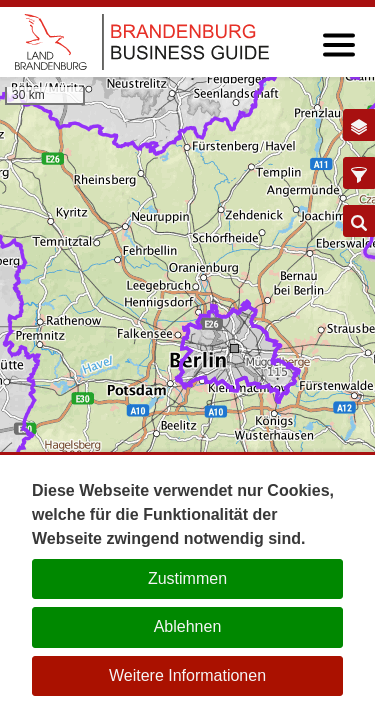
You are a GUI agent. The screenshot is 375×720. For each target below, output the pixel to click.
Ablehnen (188, 626)
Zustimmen (187, 578)
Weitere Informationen (187, 675)
